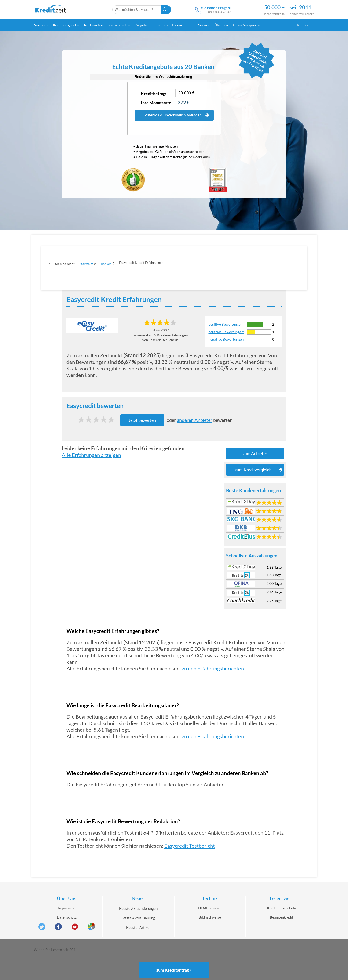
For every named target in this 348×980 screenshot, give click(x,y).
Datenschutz (67, 917)
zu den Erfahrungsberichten (213, 668)
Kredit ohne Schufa (282, 908)
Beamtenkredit (282, 917)
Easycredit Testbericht (190, 846)
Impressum (67, 908)
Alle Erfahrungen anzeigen (91, 455)
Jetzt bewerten (142, 420)
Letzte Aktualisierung (138, 918)
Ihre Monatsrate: (157, 103)
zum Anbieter (255, 453)
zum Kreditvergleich (258, 470)
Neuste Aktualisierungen (138, 908)
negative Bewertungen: (227, 339)
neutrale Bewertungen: (226, 332)
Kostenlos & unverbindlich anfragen (176, 115)
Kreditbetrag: (154, 94)
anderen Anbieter (195, 420)
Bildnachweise (210, 917)
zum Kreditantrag (174, 970)
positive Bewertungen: (226, 324)
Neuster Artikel (138, 927)
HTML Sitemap (210, 908)
